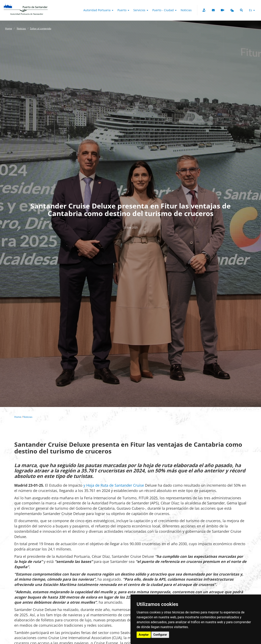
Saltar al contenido (41, 28)
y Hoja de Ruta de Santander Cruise (114, 485)
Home (9, 28)
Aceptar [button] (144, 635)
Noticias (186, 10)
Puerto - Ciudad (164, 10)
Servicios (141, 10)
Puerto (123, 10)
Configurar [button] (160, 635)
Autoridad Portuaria (98, 10)
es (252, 10)
